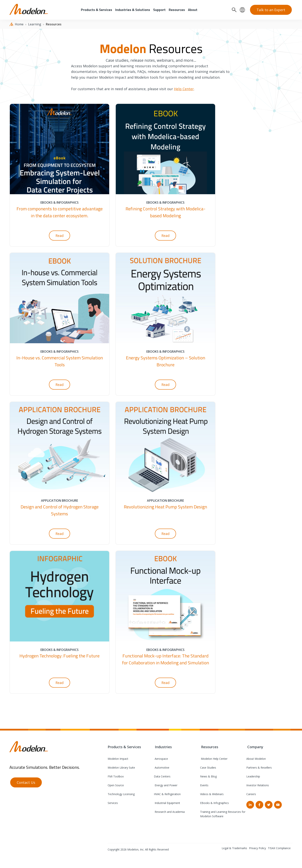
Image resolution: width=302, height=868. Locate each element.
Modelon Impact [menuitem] (118, 759)
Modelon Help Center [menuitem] (214, 759)
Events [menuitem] (204, 785)
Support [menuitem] (159, 10)
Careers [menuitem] (251, 794)
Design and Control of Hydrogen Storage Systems (60, 510)
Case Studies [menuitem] (208, 768)
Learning (35, 24)
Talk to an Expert (271, 10)
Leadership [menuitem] (253, 776)
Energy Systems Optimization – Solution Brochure (166, 361)
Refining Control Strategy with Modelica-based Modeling (166, 212)
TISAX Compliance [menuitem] (279, 848)
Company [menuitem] (255, 747)
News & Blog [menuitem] (208, 776)
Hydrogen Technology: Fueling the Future (60, 656)
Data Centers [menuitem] (162, 776)
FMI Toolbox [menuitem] (116, 776)
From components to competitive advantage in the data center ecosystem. (60, 212)
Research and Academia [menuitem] (169, 812)
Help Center (184, 89)
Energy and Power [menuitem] (166, 785)
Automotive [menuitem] (162, 768)
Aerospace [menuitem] (161, 759)
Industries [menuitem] (163, 747)
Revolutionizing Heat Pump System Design (165, 507)
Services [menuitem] (113, 803)
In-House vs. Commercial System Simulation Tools (60, 361)
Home (19, 24)
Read (60, 236)
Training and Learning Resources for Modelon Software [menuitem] (223, 814)
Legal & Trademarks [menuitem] (234, 848)
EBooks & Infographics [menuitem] (214, 803)
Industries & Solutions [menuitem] (133, 10)
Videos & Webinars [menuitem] (212, 794)
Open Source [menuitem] (116, 785)
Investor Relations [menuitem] (258, 785)
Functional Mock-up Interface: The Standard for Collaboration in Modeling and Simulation (166, 659)
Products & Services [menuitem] (96, 10)
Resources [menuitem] (177, 10)
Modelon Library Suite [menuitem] (121, 768)
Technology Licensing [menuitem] (121, 794)
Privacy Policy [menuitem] (258, 848)
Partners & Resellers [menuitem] (259, 768)
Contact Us (26, 782)
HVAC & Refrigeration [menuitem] (167, 794)
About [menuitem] (193, 10)
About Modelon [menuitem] (256, 759)
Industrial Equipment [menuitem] (167, 803)
